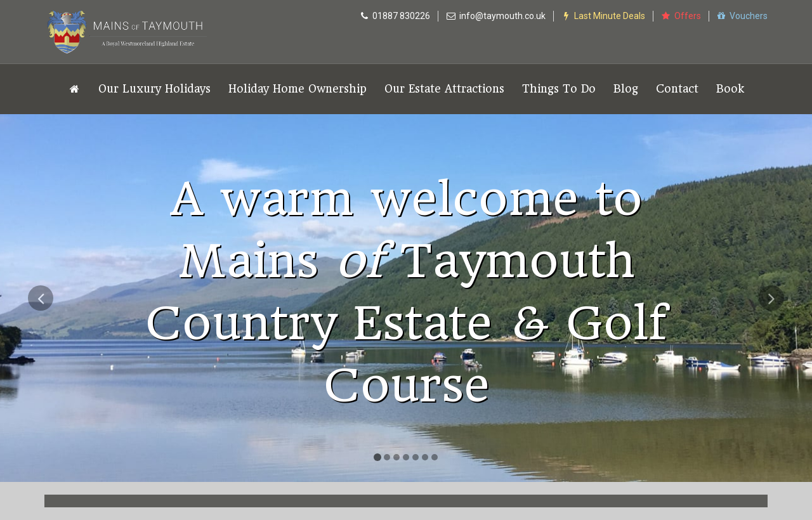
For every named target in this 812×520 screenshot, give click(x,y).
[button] (41, 384)
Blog (626, 89)
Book (730, 89)
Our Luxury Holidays (154, 89)
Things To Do (559, 89)
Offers (681, 16)
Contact (677, 89)
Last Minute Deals (603, 16)
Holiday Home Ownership (298, 89)
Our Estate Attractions (444, 89)
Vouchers (742, 16)
